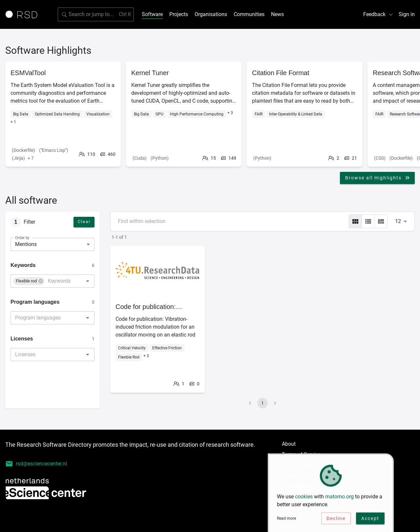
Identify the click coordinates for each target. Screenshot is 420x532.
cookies (304, 498)
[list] (368, 221)
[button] (29, 281)
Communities (249, 14)
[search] (96, 14)
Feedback (378, 14)
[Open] (88, 281)
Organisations (211, 14)
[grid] (355, 221)
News (277, 14)
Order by (22, 237)
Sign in (407, 14)
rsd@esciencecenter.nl (36, 464)
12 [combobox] (398, 221)
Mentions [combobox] (26, 244)
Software (152, 14)
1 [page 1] (262, 403)
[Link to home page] (24, 14)
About (289, 444)
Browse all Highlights (378, 178)
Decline (336, 520)
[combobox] (59, 281)
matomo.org (339, 498)
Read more (286, 520)
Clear (84, 222)
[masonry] (381, 221)
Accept (370, 520)
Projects (179, 14)
